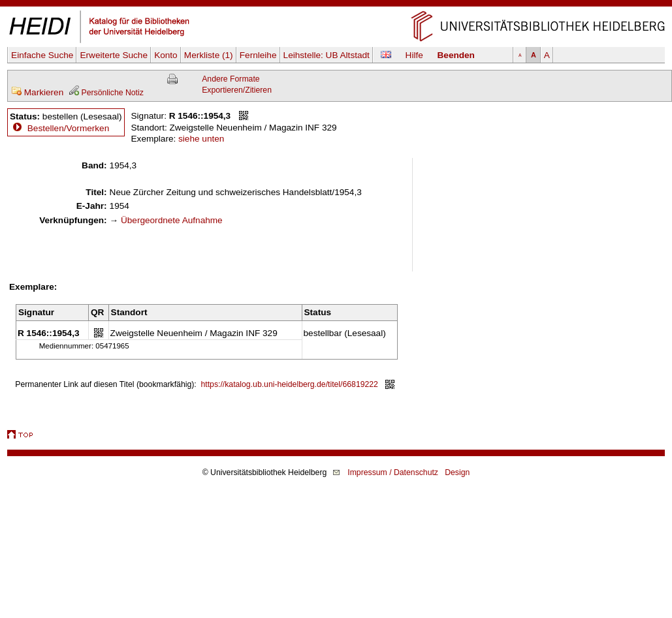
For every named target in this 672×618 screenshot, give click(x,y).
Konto (166, 55)
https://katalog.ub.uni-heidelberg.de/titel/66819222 (290, 384)
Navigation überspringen (336, 6)
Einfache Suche (42, 55)
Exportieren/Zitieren (237, 90)
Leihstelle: (327, 55)
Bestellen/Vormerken (68, 128)
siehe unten (201, 139)
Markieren (37, 92)
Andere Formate (231, 79)
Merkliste (209, 55)
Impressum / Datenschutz (393, 472)
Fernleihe (258, 55)
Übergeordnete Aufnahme (172, 220)
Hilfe (414, 55)
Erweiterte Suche (114, 55)
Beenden (456, 55)
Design (457, 472)
